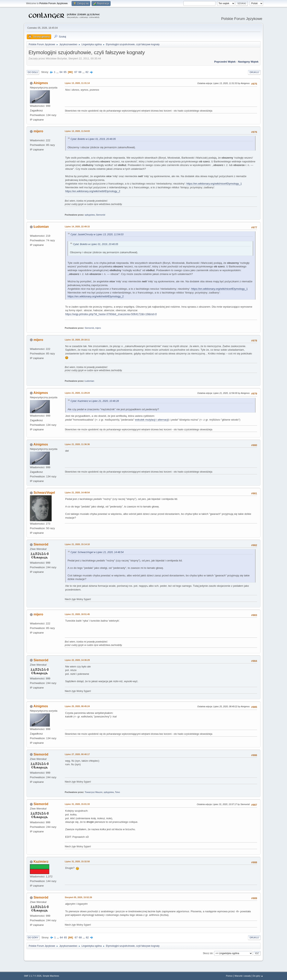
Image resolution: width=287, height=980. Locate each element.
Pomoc (229, 976)
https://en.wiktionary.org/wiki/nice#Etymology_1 (214, 184)
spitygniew (90, 215)
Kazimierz (41, 862)
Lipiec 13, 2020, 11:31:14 (77, 83)
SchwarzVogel (44, 493)
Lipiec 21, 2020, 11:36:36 (77, 444)
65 (65, 72)
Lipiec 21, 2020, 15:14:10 (77, 544)
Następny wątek (248, 62)
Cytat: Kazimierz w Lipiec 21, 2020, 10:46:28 (95, 401)
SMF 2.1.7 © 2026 (33, 976)
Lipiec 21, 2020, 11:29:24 (77, 393)
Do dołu (33, 72)
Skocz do (208, 953)
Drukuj (254, 72)
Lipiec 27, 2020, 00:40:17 (77, 754)
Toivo (117, 792)
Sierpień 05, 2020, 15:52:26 (78, 897)
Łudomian (41, 227)
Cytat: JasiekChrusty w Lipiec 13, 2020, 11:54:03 (97, 234)
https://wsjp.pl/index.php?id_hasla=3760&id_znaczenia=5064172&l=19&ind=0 (111, 314)
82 (87, 72)
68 (80, 72)
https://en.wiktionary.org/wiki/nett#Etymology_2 (93, 191)
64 (61, 72)
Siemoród (100, 215)
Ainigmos (41, 83)
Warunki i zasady (243, 976)
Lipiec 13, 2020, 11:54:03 (77, 131)
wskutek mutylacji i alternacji (152, 420)
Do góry (33, 938)
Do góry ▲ (258, 976)
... (58, 72)
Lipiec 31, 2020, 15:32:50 (77, 861)
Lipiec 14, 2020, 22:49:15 (77, 227)
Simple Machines (51, 976)
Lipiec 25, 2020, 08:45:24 (77, 706)
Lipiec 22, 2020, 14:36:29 (77, 660)
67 (76, 72)
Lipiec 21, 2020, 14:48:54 (77, 492)
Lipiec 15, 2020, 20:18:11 (77, 340)
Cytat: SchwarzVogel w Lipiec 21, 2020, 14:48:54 (97, 552)
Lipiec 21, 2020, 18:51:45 (77, 614)
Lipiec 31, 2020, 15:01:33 (77, 804)
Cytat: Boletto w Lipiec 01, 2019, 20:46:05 (93, 139)
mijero (38, 131)
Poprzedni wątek (225, 62)
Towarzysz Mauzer (94, 792)
